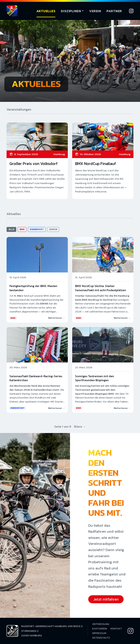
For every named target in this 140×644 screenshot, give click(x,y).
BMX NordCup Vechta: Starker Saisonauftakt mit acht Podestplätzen (101, 288)
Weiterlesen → (56, 318)
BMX (22, 229)
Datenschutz (101, 638)
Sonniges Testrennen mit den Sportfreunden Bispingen (95, 378)
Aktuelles (46, 11)
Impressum (99, 633)
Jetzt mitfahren (106, 599)
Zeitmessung (101, 624)
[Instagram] (131, 11)
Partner (114, 11)
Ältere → (80, 426)
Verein (95, 11)
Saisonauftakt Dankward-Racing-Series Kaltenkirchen (36, 378)
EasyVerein (100, 629)
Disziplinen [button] (71, 11)
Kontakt (116, 629)
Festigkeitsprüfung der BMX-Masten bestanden (33, 288)
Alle (11, 229)
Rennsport (37, 229)
